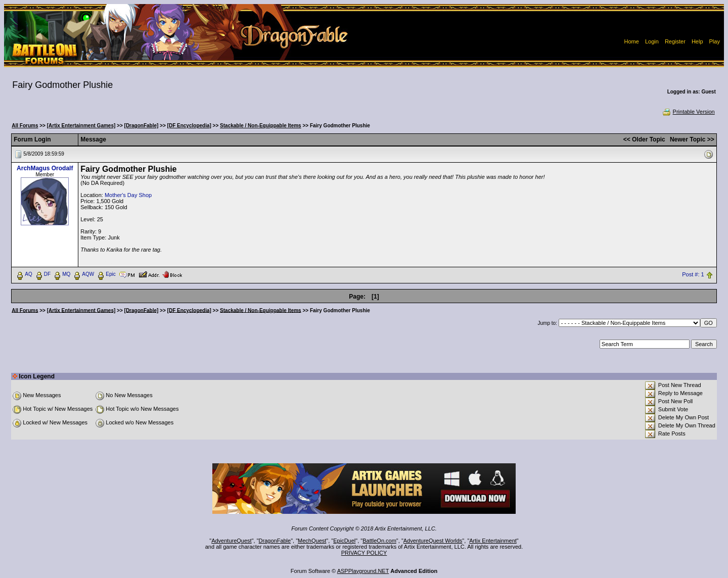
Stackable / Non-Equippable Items (261, 126)
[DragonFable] (142, 126)
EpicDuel (344, 541)
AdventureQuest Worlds (433, 541)
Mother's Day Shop (128, 195)
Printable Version (688, 112)
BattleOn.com (379, 541)
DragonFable (275, 541)
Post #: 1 (693, 274)
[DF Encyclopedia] (189, 126)
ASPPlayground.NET (363, 571)
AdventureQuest (232, 541)
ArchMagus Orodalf (45, 168)
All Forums (25, 126)
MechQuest (312, 541)
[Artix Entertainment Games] (81, 126)
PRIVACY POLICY (364, 553)
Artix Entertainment (493, 541)
